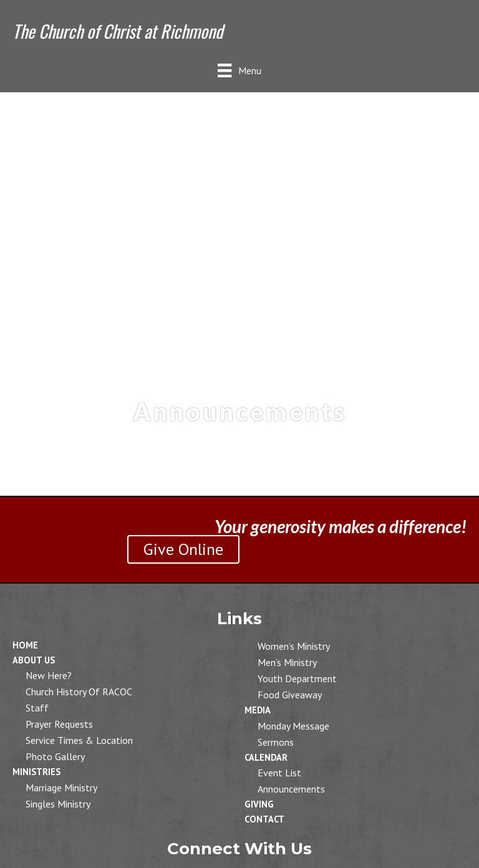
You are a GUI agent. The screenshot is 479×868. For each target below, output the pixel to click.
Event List (279, 773)
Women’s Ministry (294, 646)
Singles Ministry (58, 804)
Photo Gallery (55, 756)
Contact (264, 819)
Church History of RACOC (79, 692)
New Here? (49, 675)
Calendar (266, 757)
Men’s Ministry (287, 662)
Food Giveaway (290, 695)
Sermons (276, 742)
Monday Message (293, 726)
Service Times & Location (79, 740)
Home (25, 645)
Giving (259, 804)
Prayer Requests (59, 724)
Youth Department (297, 678)
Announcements (291, 789)
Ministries (36, 772)
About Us (34, 660)
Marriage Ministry (61, 788)
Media (258, 710)
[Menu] (239, 70)
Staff (37, 708)
